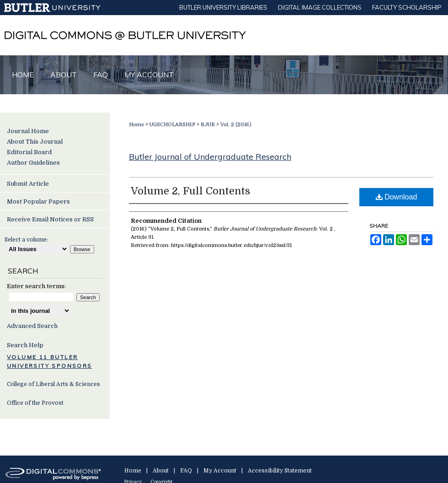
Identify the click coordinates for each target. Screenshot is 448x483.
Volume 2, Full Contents (190, 191)
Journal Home (28, 131)
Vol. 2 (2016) (236, 125)
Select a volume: (26, 240)
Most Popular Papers (38, 201)
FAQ (186, 471)
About (161, 471)
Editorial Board (29, 152)
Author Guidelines (33, 163)
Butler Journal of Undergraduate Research (210, 157)
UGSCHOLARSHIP (172, 125)
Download (397, 197)
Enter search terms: (36, 286)
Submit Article (28, 184)
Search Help (25, 345)
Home (136, 125)
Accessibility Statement (280, 471)
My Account (220, 471)
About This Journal (35, 142)
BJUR (208, 125)
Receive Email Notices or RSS (50, 219)
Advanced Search (32, 326)
